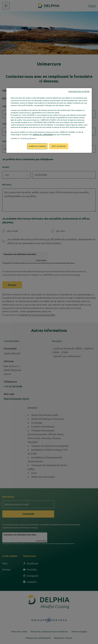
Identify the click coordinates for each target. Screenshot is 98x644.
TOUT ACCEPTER (59, 146)
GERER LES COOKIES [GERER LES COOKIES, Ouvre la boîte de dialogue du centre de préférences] (37, 146)
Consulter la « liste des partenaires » (24, 139)
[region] (49, 121)
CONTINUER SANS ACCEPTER (79, 92)
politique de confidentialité (43, 135)
